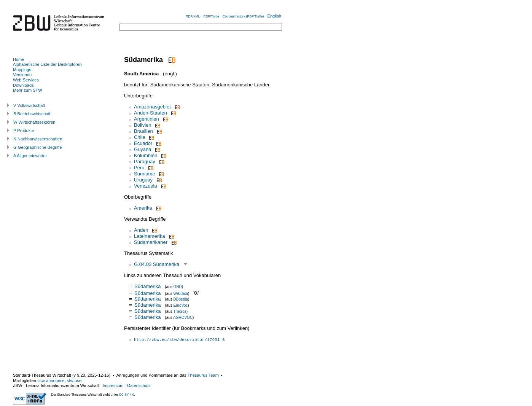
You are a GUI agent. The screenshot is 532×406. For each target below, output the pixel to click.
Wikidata (181, 293)
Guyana (143, 149)
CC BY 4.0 (127, 395)
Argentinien (147, 119)
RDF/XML (193, 16)
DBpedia (181, 299)
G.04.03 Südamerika (157, 264)
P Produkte (24, 131)
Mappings (22, 70)
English (274, 16)
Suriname (145, 174)
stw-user (75, 381)
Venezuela (146, 186)
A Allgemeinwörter (30, 156)
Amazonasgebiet (152, 107)
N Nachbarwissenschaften (38, 139)
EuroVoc (181, 305)
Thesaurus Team (203, 375)
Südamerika (147, 286)
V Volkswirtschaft (29, 105)
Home (18, 59)
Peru (139, 168)
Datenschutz (139, 385)
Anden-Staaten (151, 113)
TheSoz (180, 311)
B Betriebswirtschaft (32, 114)
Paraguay (145, 162)
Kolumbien (146, 155)
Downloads (23, 85)
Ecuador (143, 143)
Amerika (143, 208)
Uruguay (143, 180)
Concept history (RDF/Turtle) (243, 16)
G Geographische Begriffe (38, 147)
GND (178, 287)
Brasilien (143, 131)
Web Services (26, 80)
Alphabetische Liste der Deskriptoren (47, 64)
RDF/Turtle (211, 16)
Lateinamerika (150, 236)
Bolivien (143, 125)
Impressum (113, 385)
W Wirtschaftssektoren (34, 122)
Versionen (22, 75)
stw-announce (52, 381)
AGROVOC (183, 318)
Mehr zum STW (28, 90)
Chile (140, 137)
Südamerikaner (151, 242)
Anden (141, 230)
